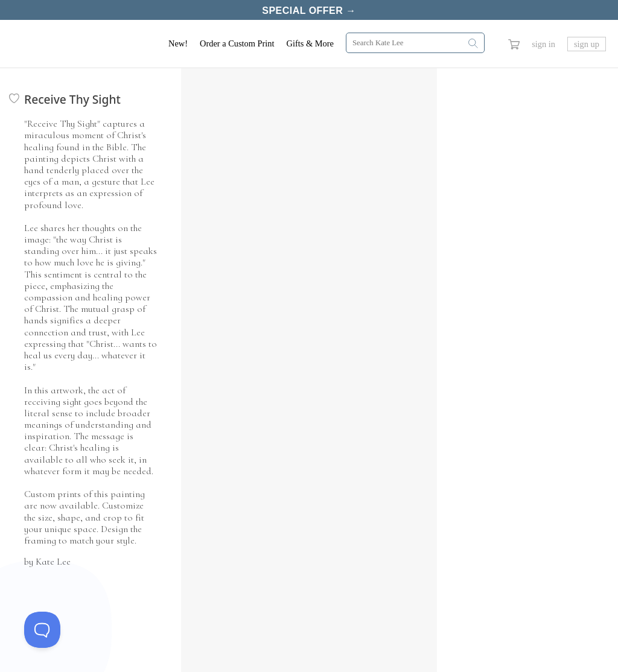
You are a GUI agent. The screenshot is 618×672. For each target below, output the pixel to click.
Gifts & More (310, 41)
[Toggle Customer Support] (42, 630)
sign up (587, 42)
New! (178, 41)
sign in (543, 42)
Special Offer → (309, 10)
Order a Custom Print (237, 41)
